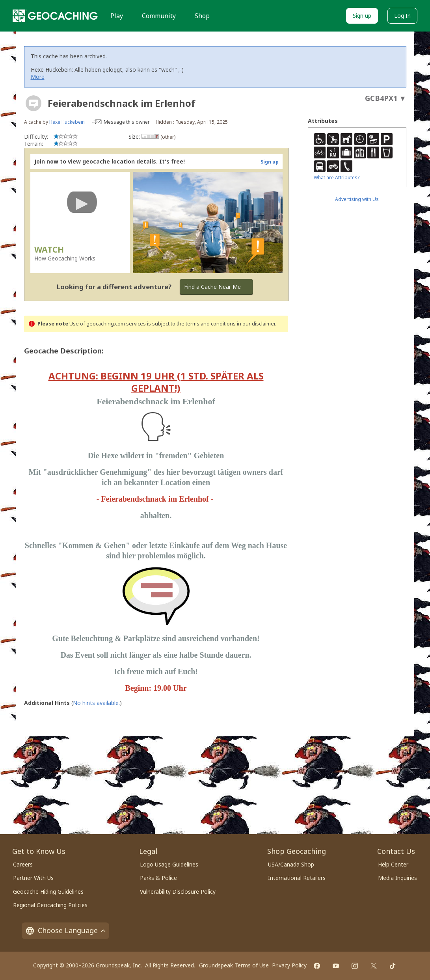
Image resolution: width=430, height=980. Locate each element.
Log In (402, 16)
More (38, 77)
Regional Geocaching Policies (50, 905)
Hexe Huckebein (67, 122)
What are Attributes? (337, 178)
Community (159, 16)
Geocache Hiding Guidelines (48, 892)
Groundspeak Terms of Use (234, 965)
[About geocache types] (34, 103)
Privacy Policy (289, 965)
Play (117, 16)
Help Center (393, 864)
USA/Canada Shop (291, 864)
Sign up (362, 16)
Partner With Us (33, 878)
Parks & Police (158, 878)
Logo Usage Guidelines (169, 864)
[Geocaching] (55, 16)
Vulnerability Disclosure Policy (178, 892)
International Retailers (297, 878)
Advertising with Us (357, 199)
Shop (202, 16)
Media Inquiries (397, 878)
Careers (23, 864)
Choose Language (65, 930)
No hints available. (96, 703)
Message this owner (127, 122)
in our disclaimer (256, 324)
